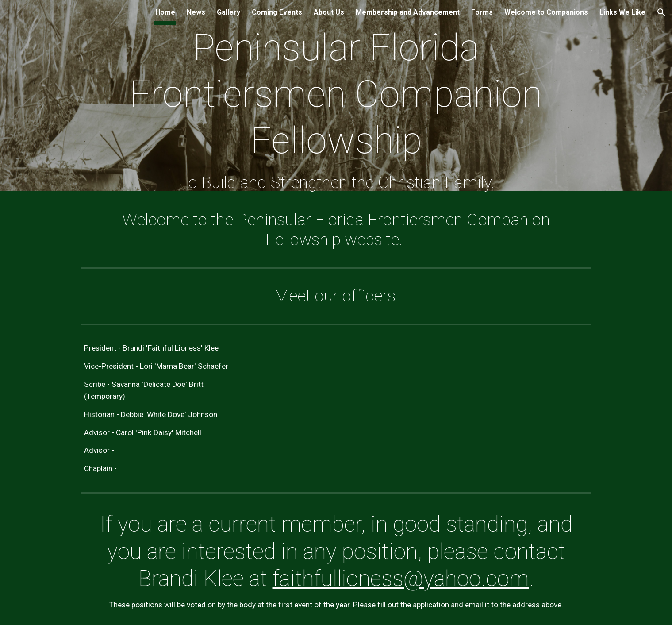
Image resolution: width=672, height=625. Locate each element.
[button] (661, 12)
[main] (336, 98)
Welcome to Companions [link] (546, 12)
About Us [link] (329, 12)
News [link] (196, 12)
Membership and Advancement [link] (408, 12)
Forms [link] (482, 12)
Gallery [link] (228, 12)
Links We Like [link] (622, 12)
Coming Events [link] (277, 12)
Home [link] (165, 12)
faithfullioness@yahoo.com (401, 579)
